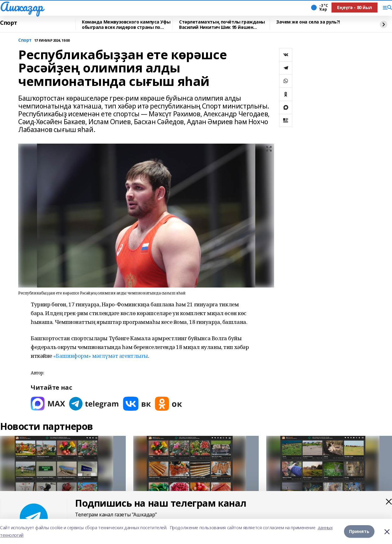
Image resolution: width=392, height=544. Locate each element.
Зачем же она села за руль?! (308, 22)
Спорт (9, 23)
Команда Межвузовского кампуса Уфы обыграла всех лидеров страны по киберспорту (126, 25)
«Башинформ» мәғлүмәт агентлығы (101, 356)
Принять (359, 531)
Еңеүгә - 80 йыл (355, 7)
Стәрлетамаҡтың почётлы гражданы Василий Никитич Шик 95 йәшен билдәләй (222, 25)
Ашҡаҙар (21, 7)
